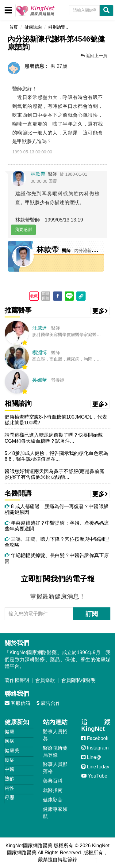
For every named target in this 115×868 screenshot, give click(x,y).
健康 (10, 732)
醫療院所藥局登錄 (55, 752)
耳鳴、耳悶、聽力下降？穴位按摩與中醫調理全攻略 (57, 542)
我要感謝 (23, 229)
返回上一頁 (94, 56)
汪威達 (40, 328)
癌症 (10, 760)
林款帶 (38, 174)
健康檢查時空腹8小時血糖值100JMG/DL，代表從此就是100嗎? (56, 420)
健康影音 (53, 800)
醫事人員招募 (55, 735)
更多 (100, 311)
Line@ (91, 757)
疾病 (10, 741)
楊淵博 (40, 352)
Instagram (95, 748)
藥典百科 (53, 781)
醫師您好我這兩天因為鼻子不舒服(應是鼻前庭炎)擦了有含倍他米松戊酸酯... (54, 474)
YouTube (94, 776)
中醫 (10, 769)
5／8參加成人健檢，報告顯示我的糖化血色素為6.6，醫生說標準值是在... (56, 456)
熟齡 (10, 779)
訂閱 (92, 614)
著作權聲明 (17, 680)
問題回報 (46, 296)
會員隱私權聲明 (79, 680)
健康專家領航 (55, 813)
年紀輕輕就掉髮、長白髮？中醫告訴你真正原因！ (57, 558)
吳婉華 (40, 380)
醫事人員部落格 (55, 768)
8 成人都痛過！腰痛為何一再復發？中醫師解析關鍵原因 (56, 509)
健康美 (12, 751)
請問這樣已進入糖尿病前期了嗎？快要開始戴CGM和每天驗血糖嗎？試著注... (54, 438)
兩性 (10, 788)
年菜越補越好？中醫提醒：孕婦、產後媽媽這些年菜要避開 (57, 526)
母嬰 (10, 798)
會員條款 (45, 680)
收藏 (34, 296)
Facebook (95, 738)
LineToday (95, 767)
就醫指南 (53, 790)
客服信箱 (17, 703)
